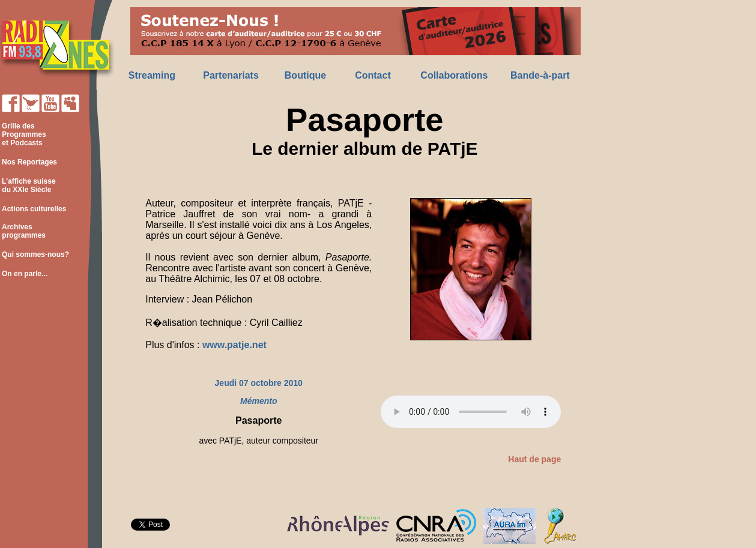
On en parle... (25, 274)
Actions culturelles (34, 209)
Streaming (152, 75)
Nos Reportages (29, 162)
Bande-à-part (540, 75)
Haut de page (534, 459)
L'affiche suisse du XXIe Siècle (28, 185)
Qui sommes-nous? (35, 254)
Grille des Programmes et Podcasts (23, 134)
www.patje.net (234, 345)
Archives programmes (23, 231)
